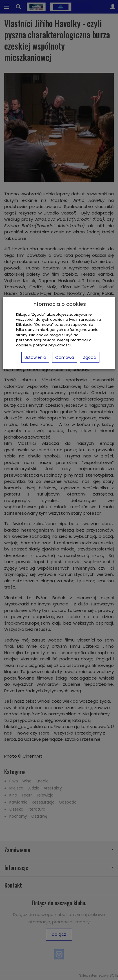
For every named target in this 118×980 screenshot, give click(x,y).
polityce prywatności (52, 345)
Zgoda (90, 357)
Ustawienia (35, 357)
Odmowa (65, 357)
